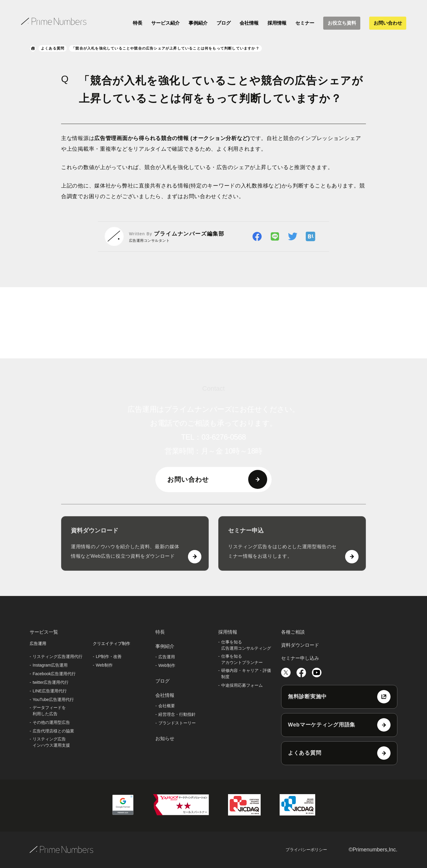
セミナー (305, 23)
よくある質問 (53, 48)
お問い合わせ (388, 23)
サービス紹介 (165, 23)
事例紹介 (198, 23)
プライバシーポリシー (306, 850)
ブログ (224, 23)
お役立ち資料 (342, 23)
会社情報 (249, 23)
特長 (138, 23)
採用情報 (277, 23)
